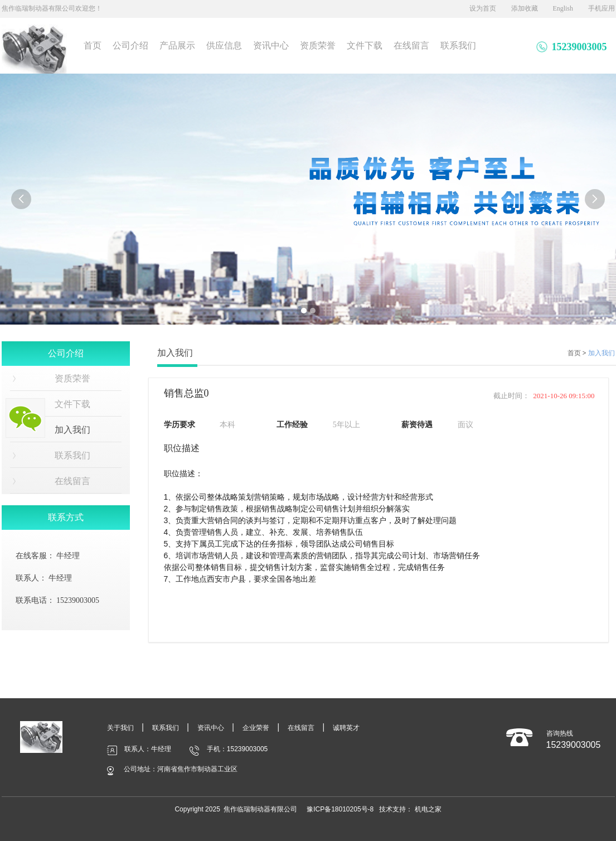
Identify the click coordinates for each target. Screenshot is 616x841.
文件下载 (365, 45)
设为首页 (483, 8)
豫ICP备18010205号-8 (340, 809)
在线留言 (411, 45)
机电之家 (428, 809)
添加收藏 (525, 8)
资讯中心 (271, 45)
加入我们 (602, 353)
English (563, 8)
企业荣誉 (256, 728)
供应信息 (224, 45)
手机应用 (602, 8)
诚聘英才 (346, 728)
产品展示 (177, 45)
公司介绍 (130, 45)
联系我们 (458, 45)
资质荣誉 (318, 45)
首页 (93, 45)
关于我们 (120, 728)
